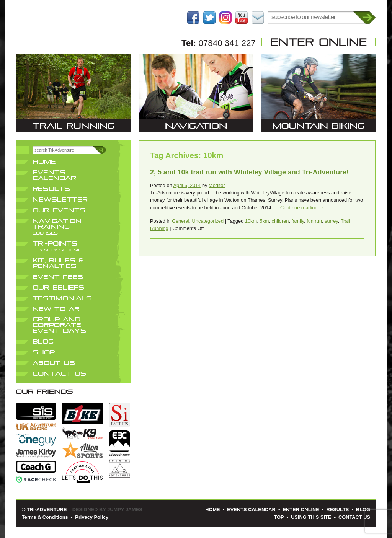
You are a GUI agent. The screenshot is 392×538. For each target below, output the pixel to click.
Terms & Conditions (45, 517)
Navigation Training (57, 227)
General (181, 221)
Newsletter (60, 200)
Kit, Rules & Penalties (58, 263)
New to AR (56, 309)
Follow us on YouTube (242, 18)
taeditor (217, 185)
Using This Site (311, 517)
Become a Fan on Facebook (193, 18)
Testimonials (62, 298)
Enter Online (301, 509)
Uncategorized (208, 221)
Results (51, 189)
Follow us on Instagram (225, 18)
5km (264, 221)
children (280, 221)
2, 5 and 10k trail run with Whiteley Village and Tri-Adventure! (249, 172)
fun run (314, 221)
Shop (44, 352)
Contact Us (258, 18)
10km (251, 221)
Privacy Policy (92, 517)
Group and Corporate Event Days (59, 325)
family (298, 221)
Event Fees (58, 277)
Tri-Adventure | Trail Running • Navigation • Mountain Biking (73, 29)
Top (279, 517)
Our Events (59, 210)
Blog (43, 342)
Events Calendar (54, 175)
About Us (54, 363)
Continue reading (302, 208)
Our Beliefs (58, 288)
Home (44, 162)
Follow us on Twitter (209, 18)
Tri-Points (57, 246)
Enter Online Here (318, 42)
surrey (331, 221)
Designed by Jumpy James (107, 509)
